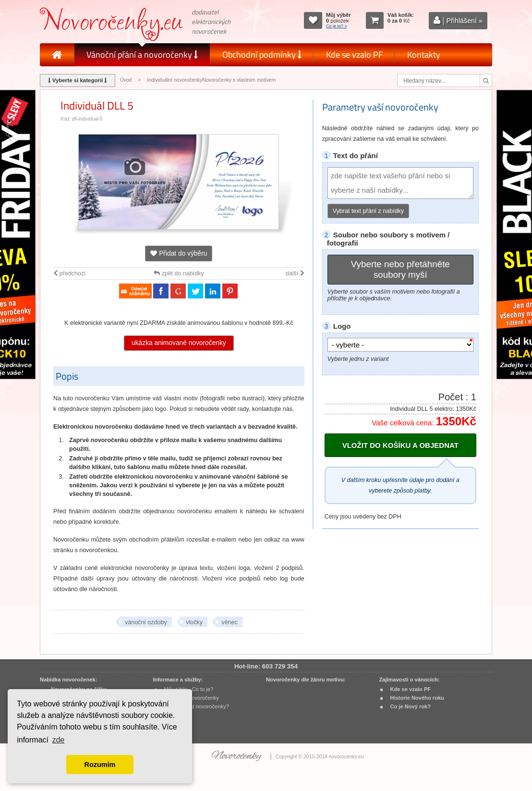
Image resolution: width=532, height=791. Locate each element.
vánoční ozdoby (146, 622)
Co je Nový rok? (410, 706)
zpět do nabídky (179, 273)
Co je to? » (337, 26)
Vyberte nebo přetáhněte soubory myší (400, 269)
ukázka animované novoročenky (179, 343)
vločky (194, 622)
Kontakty (424, 55)
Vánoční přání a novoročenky (142, 55)
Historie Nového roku (417, 698)
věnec (229, 622)
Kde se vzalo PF (354, 55)
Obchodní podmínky (262, 55)
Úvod (126, 80)
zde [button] (59, 740)
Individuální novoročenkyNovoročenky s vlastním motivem (211, 80)
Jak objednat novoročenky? (197, 706)
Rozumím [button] (100, 765)
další (295, 273)
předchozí (69, 273)
